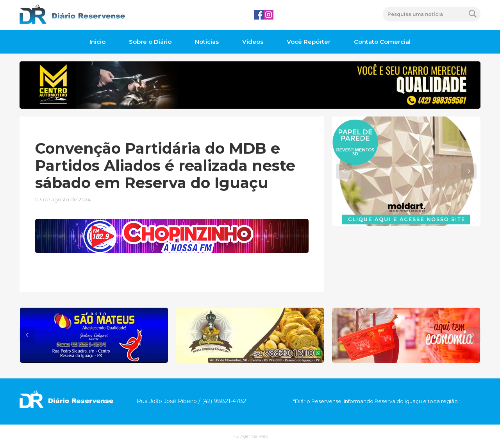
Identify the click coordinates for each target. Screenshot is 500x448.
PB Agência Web (250, 436)
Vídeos (253, 42)
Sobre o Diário (150, 42)
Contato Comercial (382, 42)
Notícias (207, 42)
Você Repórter (309, 42)
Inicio (97, 42)
